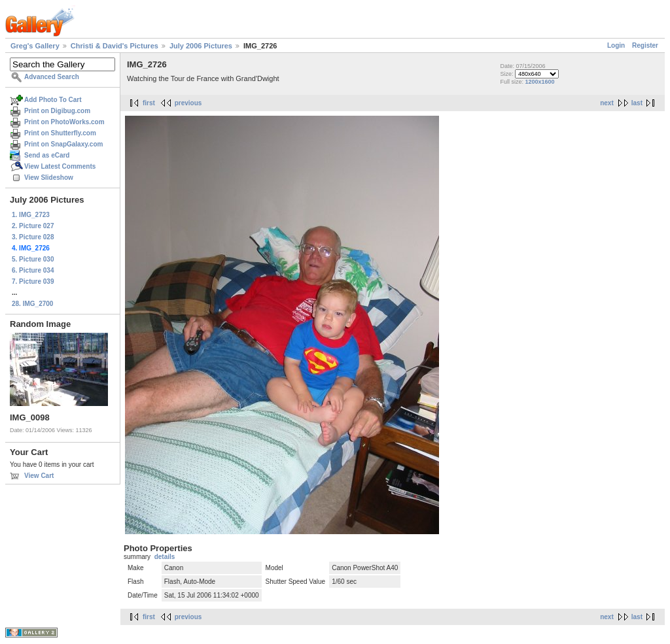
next (607, 103)
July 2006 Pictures (201, 46)
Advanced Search (52, 77)
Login (616, 45)
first (149, 103)
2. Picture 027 (33, 226)
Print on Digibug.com (57, 111)
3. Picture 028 (33, 237)
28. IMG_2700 (32, 304)
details (165, 557)
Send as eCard (47, 155)
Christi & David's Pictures (115, 46)
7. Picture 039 (33, 281)
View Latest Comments (60, 166)
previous (188, 103)
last (637, 103)
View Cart (39, 476)
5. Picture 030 (33, 259)
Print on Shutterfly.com (60, 133)
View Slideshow (49, 178)
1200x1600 (539, 82)
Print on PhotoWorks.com (64, 122)
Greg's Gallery (35, 46)
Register (645, 45)
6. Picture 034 (33, 270)
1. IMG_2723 (31, 215)
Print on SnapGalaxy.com (63, 144)
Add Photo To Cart (53, 100)
